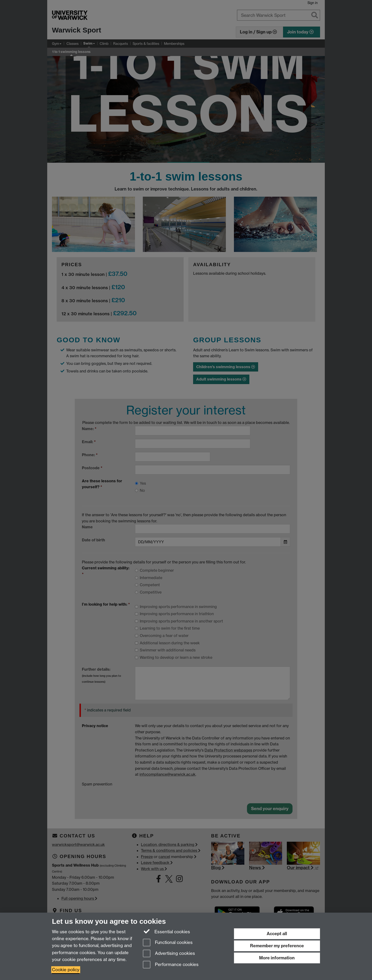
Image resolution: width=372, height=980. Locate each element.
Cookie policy (66, 970)
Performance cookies (171, 965)
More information (277, 958)
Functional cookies (168, 943)
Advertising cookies (169, 954)
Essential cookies (166, 931)
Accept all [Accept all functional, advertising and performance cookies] (277, 934)
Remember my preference (277, 946)
